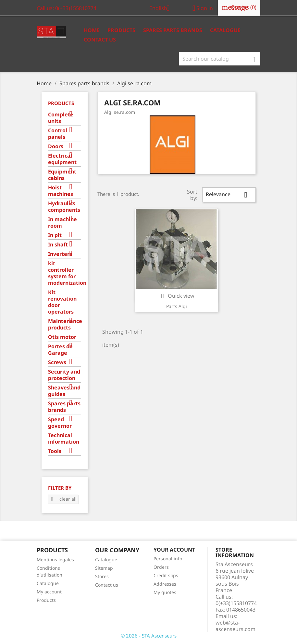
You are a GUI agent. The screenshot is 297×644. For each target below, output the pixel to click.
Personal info (168, 559)
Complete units (61, 118)
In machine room (62, 223)
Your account (174, 550)
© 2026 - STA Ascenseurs (149, 636)
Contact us (100, 40)
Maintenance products (65, 324)
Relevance (229, 195)
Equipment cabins (62, 175)
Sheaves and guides (64, 391)
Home (92, 30)
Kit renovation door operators (62, 302)
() (239, 7)
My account (49, 592)
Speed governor (60, 423)
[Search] (220, 59)
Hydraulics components (64, 207)
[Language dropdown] (162, 9)
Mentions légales (55, 560)
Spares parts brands (64, 407)
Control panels (58, 134)
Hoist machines (61, 191)
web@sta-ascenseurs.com (235, 626)
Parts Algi (177, 306)
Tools (55, 451)
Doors (56, 146)
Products (121, 30)
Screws (57, 362)
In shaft (58, 245)
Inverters (60, 254)
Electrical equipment (62, 159)
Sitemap (104, 568)
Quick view (177, 296)
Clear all (63, 499)
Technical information (64, 439)
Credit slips (166, 575)
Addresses (165, 584)
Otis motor (62, 337)
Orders (161, 567)
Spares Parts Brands (173, 30)
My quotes (165, 592)
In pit (55, 235)
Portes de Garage (60, 350)
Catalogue (225, 30)
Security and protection (64, 375)
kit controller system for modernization (65, 273)
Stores (102, 576)
